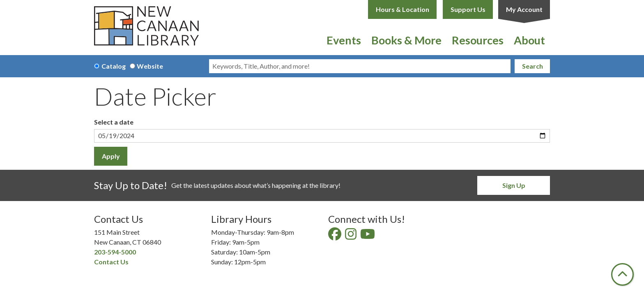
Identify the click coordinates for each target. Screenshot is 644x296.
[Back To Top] (622, 274)
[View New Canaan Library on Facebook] (335, 236)
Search (532, 66)
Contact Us (111, 262)
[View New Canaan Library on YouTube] (368, 236)
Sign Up (514, 185)
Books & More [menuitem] (406, 40)
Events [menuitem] (344, 40)
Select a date (114, 122)
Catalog (114, 66)
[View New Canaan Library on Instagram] (351, 236)
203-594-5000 (115, 252)
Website (150, 66)
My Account (524, 9)
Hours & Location (402, 9)
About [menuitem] (529, 40)
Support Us (468, 9)
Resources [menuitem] (478, 40)
